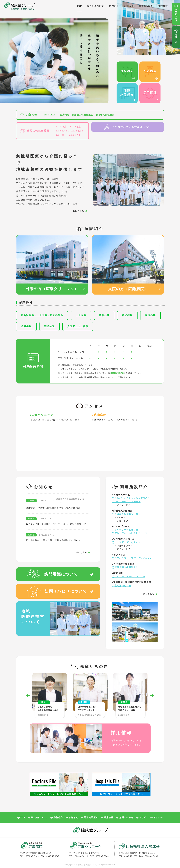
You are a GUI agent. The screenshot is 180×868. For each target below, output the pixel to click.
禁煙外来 (49, 326)
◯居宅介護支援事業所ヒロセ (127, 567)
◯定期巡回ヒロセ (121, 586)
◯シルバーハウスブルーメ (126, 502)
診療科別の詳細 (117, 373)
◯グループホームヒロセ (125, 530)
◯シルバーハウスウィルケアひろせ (131, 498)
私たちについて (96, 6)
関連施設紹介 (146, 6)
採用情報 (163, 6)
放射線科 (26, 326)
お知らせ (129, 6)
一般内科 (81, 315)
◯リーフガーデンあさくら (126, 542)
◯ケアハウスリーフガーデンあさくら (132, 558)
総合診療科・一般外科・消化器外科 (42, 315)
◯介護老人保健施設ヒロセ (126, 514)
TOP (79, 6)
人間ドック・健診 (78, 326)
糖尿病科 (127, 315)
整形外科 (104, 315)
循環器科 (150, 315)
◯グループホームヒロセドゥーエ (130, 533)
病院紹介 (114, 6)
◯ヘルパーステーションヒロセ (129, 576)
